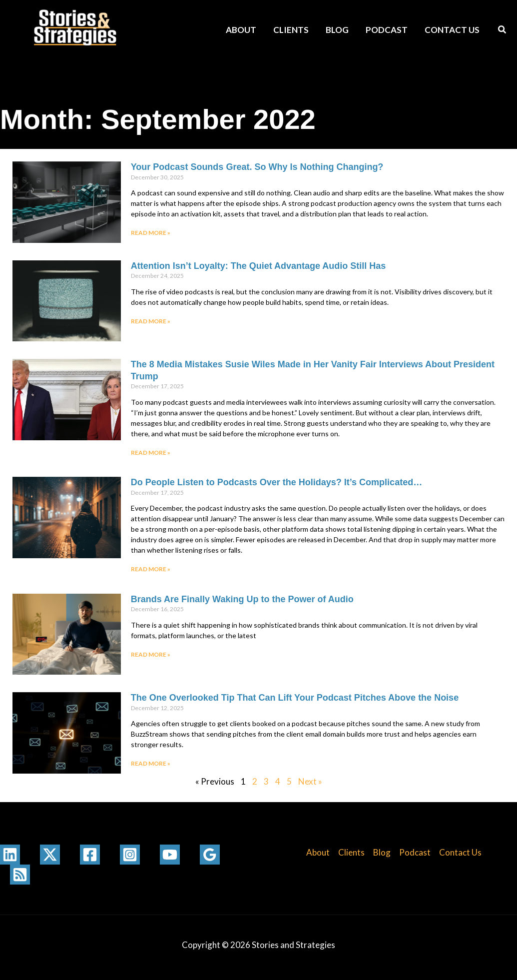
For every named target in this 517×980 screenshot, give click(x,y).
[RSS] (20, 875)
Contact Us (452, 30)
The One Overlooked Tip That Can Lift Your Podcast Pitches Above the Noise (295, 698)
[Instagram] (130, 855)
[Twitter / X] (50, 855)
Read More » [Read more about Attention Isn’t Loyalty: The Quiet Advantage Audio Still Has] (151, 321)
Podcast (387, 30)
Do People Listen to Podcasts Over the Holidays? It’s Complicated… (276, 482)
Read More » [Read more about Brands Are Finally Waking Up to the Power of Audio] (151, 654)
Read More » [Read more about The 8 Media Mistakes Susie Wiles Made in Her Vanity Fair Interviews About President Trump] (151, 453)
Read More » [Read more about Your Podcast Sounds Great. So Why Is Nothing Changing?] (151, 233)
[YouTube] (170, 855)
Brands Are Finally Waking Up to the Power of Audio (242, 599)
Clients (291, 30)
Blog (337, 30)
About (241, 30)
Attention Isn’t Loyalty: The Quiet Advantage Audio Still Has (258, 266)
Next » (310, 781)
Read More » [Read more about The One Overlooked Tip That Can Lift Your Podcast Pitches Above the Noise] (151, 763)
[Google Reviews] (210, 855)
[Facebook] (90, 855)
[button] (503, 30)
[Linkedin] (10, 855)
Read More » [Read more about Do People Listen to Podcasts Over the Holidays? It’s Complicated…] (151, 569)
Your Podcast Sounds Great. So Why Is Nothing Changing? (257, 167)
